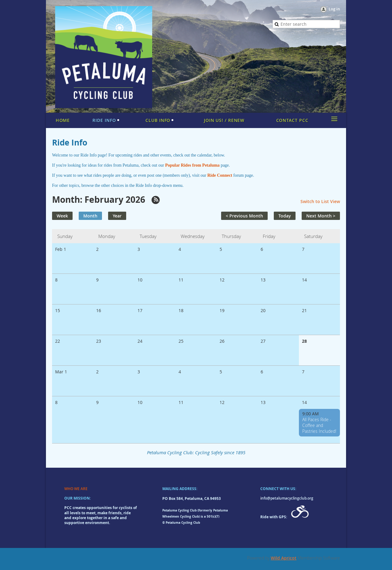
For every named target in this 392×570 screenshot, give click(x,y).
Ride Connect (220, 175)
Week (62, 216)
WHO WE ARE (76, 489)
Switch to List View (320, 201)
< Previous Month (244, 216)
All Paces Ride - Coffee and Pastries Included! (319, 425)
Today (285, 216)
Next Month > (321, 216)
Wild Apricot (284, 558)
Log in (334, 9)
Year (117, 216)
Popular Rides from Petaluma (192, 165)
